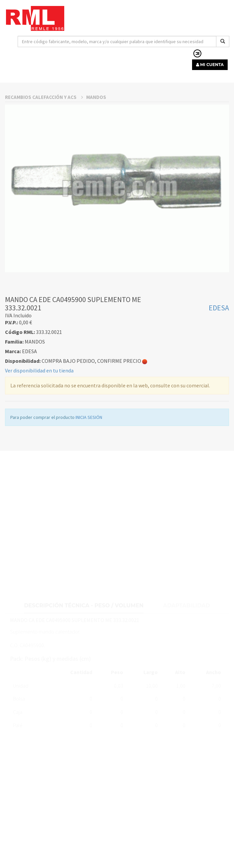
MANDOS (96, 172)
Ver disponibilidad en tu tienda (39, 445)
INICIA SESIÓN (89, 492)
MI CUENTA (210, 65)
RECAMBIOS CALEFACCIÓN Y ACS (44, 172)
